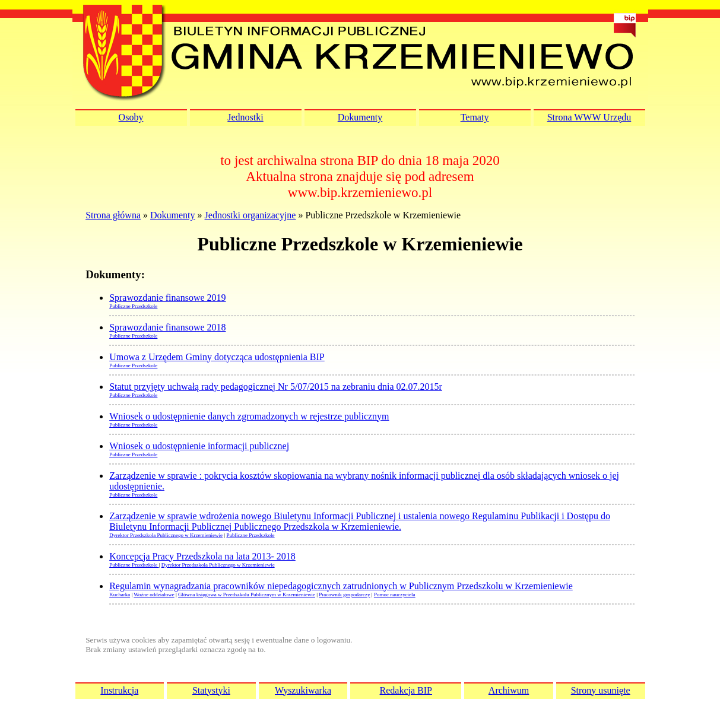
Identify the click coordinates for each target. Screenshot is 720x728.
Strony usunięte (601, 690)
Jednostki (245, 117)
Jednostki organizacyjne (250, 215)
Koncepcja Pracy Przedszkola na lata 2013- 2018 (202, 556)
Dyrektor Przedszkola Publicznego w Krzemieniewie (166, 535)
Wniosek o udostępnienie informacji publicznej (199, 446)
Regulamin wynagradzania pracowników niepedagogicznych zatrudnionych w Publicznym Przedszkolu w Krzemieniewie (341, 586)
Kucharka (120, 595)
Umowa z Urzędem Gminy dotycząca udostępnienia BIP (217, 357)
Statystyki (211, 690)
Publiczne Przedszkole (133, 306)
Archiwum (509, 690)
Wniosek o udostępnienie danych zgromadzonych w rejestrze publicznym (249, 416)
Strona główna (113, 215)
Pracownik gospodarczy (344, 595)
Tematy (475, 117)
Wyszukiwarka (303, 690)
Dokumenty (360, 117)
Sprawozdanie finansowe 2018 (167, 327)
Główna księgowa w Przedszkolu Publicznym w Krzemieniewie (247, 595)
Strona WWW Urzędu (589, 117)
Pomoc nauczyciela (395, 595)
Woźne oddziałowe (154, 595)
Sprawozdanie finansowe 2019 (167, 298)
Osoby (131, 117)
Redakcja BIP (406, 690)
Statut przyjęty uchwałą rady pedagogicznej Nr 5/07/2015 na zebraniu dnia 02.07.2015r (276, 387)
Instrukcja (119, 690)
